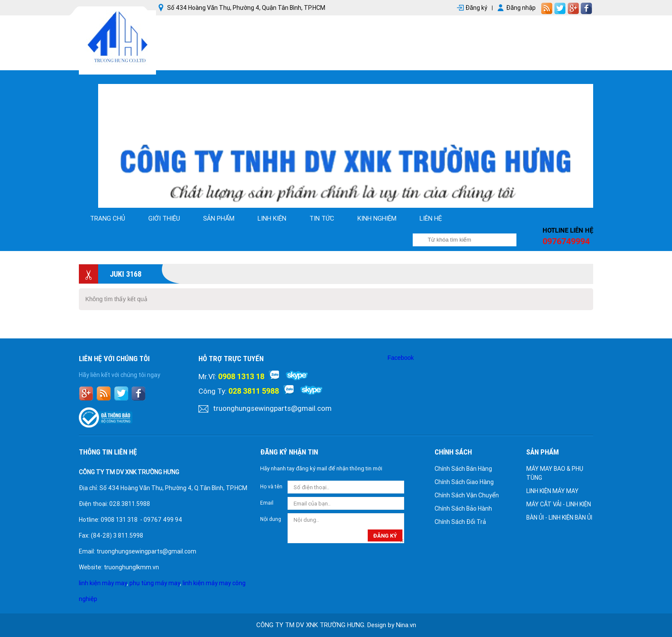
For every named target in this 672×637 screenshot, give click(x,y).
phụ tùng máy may (155, 583)
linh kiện (272, 218)
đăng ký (385, 536)
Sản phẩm (219, 218)
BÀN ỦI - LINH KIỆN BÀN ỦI (559, 517)
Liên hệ (431, 218)
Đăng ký (476, 8)
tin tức (322, 218)
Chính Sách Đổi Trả (460, 522)
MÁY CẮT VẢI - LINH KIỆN (559, 504)
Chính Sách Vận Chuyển (467, 495)
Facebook (400, 358)
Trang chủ (108, 218)
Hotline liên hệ (568, 230)
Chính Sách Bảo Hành (463, 508)
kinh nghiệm (377, 218)
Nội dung (271, 519)
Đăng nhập (521, 8)
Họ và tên (271, 487)
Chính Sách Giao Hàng (464, 482)
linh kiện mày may (103, 583)
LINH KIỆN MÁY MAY (552, 491)
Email (267, 503)
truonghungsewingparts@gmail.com (272, 408)
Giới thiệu (164, 218)
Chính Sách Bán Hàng (463, 469)
